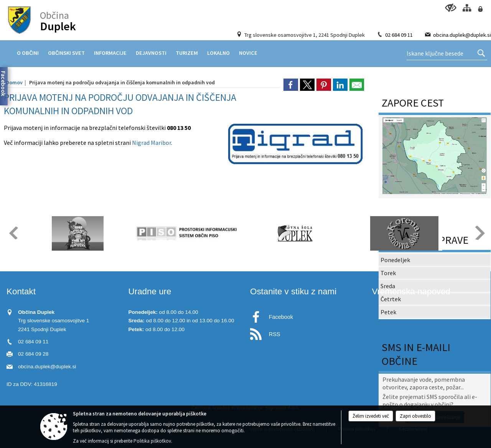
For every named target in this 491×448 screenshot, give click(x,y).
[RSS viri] (306, 332)
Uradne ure (150, 291)
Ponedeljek (395, 260)
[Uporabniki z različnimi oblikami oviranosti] (451, 8)
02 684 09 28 (33, 354)
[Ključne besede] (447, 53)
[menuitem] (28, 53)
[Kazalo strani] (467, 8)
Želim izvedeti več (371, 416)
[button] (13, 233)
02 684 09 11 (399, 35)
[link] (291, 85)
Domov (14, 82)
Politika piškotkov (152, 441)
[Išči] (481, 54)
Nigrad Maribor (152, 143)
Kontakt (21, 291)
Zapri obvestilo (415, 416)
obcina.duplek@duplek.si (462, 35)
